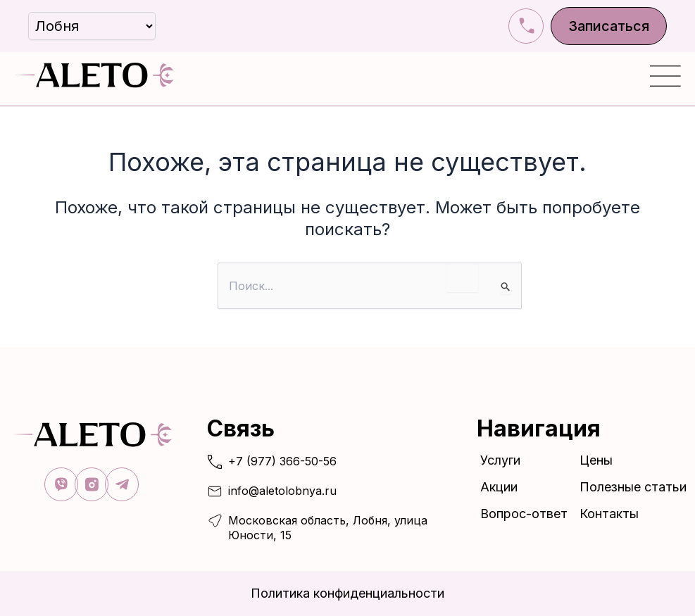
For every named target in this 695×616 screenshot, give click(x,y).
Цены (596, 459)
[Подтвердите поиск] (506, 287)
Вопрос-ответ (524, 513)
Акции (499, 486)
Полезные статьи (633, 486)
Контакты (609, 513)
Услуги (504, 459)
